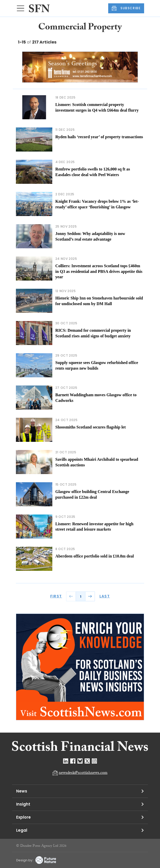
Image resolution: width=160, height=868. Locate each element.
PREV (71, 596)
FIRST (56, 596)
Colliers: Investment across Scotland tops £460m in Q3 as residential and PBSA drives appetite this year (99, 271)
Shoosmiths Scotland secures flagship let (91, 427)
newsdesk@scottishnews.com (83, 773)
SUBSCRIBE (126, 8)
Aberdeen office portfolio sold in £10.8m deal (95, 556)
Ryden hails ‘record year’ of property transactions (99, 137)
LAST (105, 596)
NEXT (90, 596)
